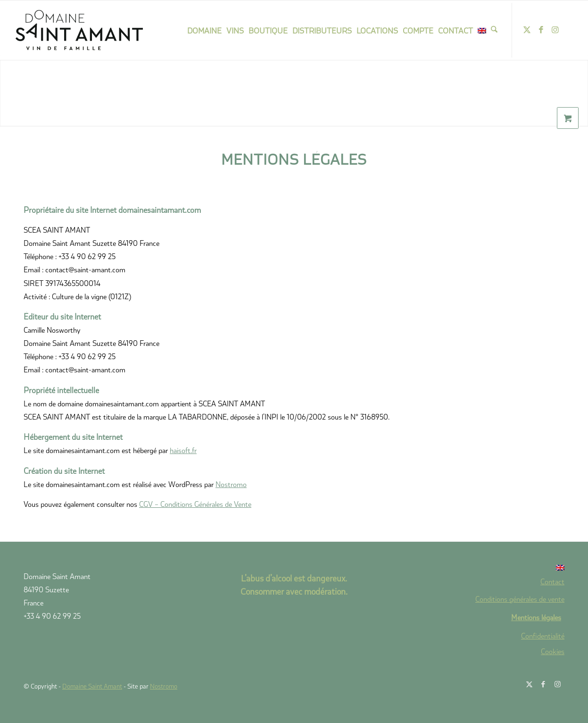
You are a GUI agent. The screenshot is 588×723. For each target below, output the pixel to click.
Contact (552, 581)
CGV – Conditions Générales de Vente (195, 504)
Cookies (553, 651)
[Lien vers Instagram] (555, 30)
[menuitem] (204, 30)
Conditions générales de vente (520, 599)
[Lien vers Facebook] (541, 30)
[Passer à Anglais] (485, 568)
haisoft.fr (183, 450)
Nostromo (231, 484)
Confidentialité (543, 635)
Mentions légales (536, 617)
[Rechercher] (494, 30)
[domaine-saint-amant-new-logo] (91, 30)
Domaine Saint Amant (92, 686)
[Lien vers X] (527, 30)
